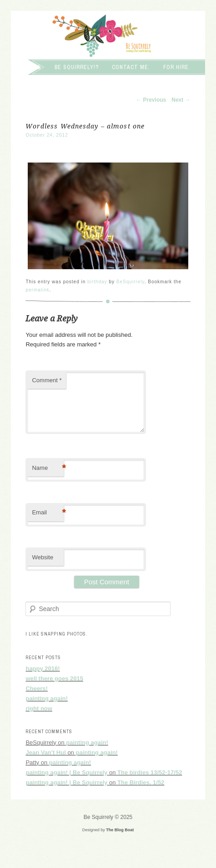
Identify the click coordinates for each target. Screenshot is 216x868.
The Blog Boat (120, 830)
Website (43, 557)
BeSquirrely (131, 282)
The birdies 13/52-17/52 (150, 772)
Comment (47, 380)
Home (33, 67)
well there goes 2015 (54, 678)
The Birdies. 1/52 (141, 782)
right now (39, 708)
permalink (37, 290)
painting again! (46, 698)
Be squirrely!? (77, 67)
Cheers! (36, 688)
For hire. (177, 67)
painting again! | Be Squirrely (66, 772)
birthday (97, 282)
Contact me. (131, 67)
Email (48, 513)
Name (48, 468)
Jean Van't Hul (45, 752)
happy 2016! (43, 668)
